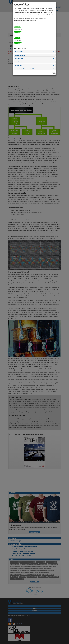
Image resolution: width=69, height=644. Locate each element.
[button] (19, 52)
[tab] (35, 52)
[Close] (55, 4)
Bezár (54, 74)
